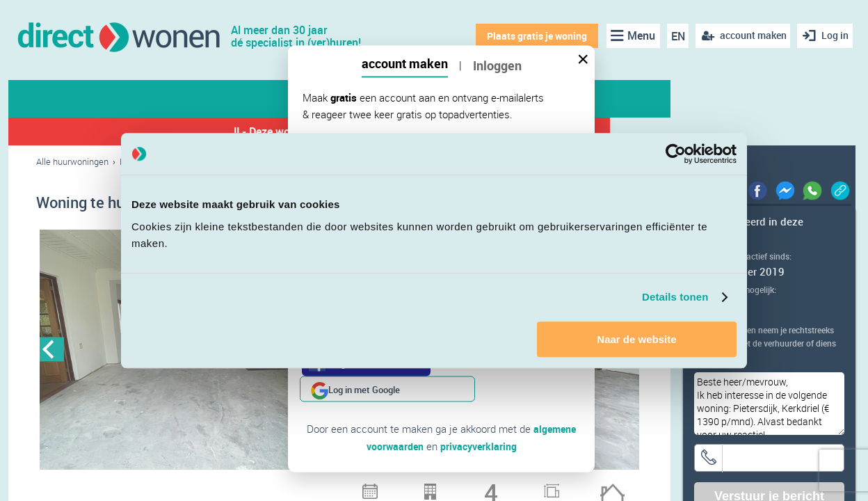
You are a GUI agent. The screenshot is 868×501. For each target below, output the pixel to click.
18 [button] (457, 487)
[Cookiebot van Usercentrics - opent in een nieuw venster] (676, 154)
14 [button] (385, 487)
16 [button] (421, 487)
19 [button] (475, 487)
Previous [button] (52, 351)
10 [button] (312, 487)
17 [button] (439, 487)
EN (674, 36)
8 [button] (276, 487)
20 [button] (493, 487)
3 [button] (186, 487)
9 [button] (294, 487)
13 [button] (367, 487)
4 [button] (204, 487)
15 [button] (403, 487)
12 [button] (348, 487)
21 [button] (511, 487)
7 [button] (258, 487)
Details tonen (675, 297)
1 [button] (150, 487)
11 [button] (330, 487)
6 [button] (240, 487)
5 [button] (222, 487)
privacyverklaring (480, 420)
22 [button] (529, 487)
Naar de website (636, 339)
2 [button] (168, 487)
